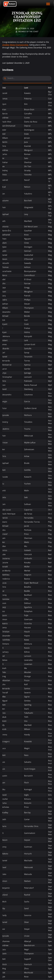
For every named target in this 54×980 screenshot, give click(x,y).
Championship (15, 45)
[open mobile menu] (48, 4)
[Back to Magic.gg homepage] (10, 4)
